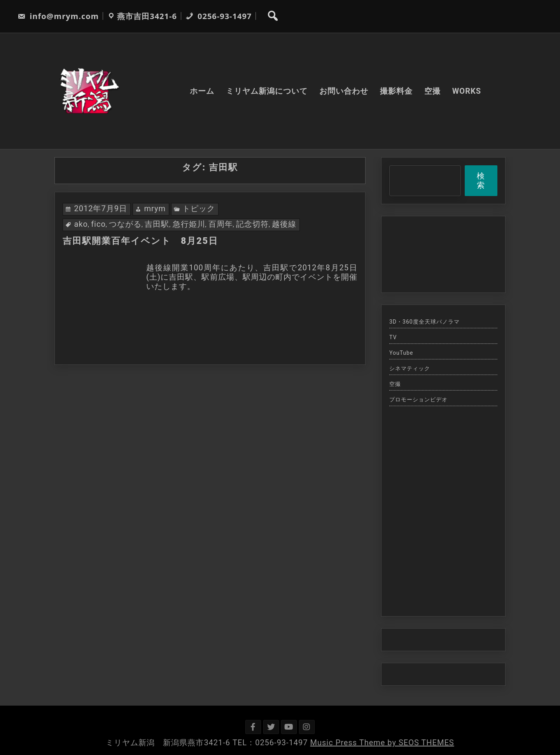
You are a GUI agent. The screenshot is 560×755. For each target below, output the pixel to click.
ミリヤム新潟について (267, 91)
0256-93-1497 (219, 16)
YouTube (401, 353)
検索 (481, 180)
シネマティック (410, 368)
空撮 (432, 91)
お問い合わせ (344, 91)
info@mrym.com (58, 16)
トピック (199, 208)
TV (393, 337)
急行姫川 (189, 224)
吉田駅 (157, 224)
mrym (155, 208)
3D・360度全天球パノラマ (424, 322)
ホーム (202, 91)
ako (81, 224)
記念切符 (252, 224)
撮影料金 (396, 91)
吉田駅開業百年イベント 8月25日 (140, 241)
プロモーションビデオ (418, 399)
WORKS (467, 91)
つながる (125, 224)
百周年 (221, 224)
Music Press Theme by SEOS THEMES (382, 743)
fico (98, 224)
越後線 (284, 224)
